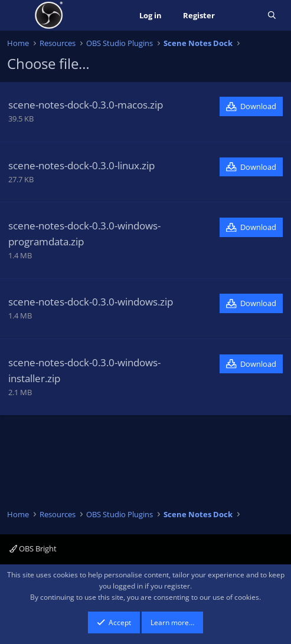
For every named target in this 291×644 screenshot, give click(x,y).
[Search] (272, 16)
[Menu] (17, 15)
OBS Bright (33, 548)
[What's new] (241, 16)
